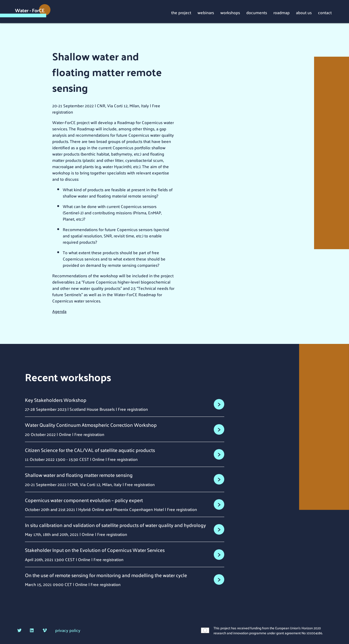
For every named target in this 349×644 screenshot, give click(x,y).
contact (325, 12)
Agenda (59, 311)
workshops (230, 12)
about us (304, 12)
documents (257, 12)
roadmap (282, 12)
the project (181, 12)
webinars (206, 12)
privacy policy (68, 630)
